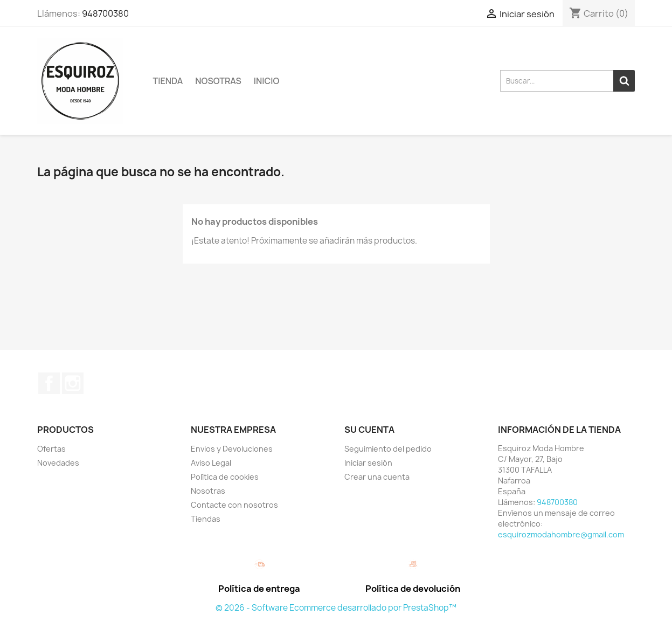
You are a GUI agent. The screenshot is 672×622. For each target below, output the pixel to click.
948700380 (105, 13)
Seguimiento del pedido (388, 449)
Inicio (267, 81)
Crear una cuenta (377, 477)
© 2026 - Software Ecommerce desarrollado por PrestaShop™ (336, 608)
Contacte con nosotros (234, 505)
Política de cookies (225, 477)
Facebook (49, 383)
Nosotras (218, 81)
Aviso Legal (211, 463)
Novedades (58, 463)
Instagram (73, 383)
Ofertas (51, 449)
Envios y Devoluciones (232, 449)
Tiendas (206, 519)
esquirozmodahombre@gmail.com (561, 534)
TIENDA (168, 81)
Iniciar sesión (368, 463)
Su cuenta (369, 430)
